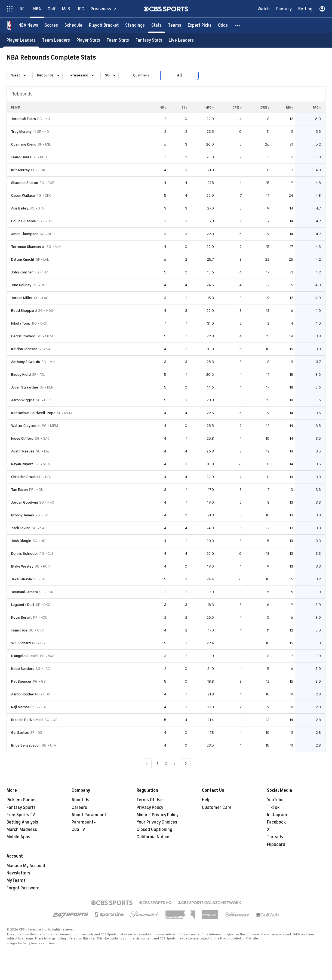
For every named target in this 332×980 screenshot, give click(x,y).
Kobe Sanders (23, 669)
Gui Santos (20, 733)
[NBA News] (28, 25)
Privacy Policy (150, 808)
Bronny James (23, 515)
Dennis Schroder (25, 554)
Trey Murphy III (23, 132)
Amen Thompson (25, 234)
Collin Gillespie (24, 221)
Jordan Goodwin (24, 502)
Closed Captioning (154, 830)
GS (184, 107)
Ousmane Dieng (24, 144)
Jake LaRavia (21, 579)
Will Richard (21, 643)
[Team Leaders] (56, 40)
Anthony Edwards (26, 362)
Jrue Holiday (21, 285)
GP (163, 107)
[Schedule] (73, 25)
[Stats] (156, 25)
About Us (80, 800)
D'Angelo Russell (25, 656)
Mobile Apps (18, 837)
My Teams (16, 880)
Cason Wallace (23, 195)
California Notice (153, 837)
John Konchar (22, 272)
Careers (79, 808)
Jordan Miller (22, 298)
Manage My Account (26, 866)
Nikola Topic (21, 323)
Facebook (276, 822)
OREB (237, 107)
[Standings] (135, 25)
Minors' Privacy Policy (158, 815)
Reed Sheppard (24, 311)
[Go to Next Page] (186, 764)
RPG (317, 107)
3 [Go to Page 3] (174, 763)
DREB (265, 107)
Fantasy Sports (21, 808)
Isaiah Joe (19, 630)
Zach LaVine (21, 528)
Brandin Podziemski (27, 720)
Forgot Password (23, 888)
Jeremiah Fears (24, 119)
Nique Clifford (22, 438)
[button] (238, 25)
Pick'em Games (21, 800)
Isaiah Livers (21, 157)
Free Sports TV (21, 815)
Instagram (277, 815)
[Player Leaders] (21, 40)
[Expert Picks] (200, 25)
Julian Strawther (25, 387)
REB (290, 107)
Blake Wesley (22, 566)
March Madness (22, 830)
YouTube (275, 800)
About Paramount (89, 815)
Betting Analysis (22, 822)
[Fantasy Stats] (149, 40)
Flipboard (276, 845)
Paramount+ (84, 822)
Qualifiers (141, 75)
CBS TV (78, 830)
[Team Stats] (118, 40)
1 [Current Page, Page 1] (157, 763)
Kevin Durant (21, 617)
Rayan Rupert (22, 464)
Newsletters (18, 873)
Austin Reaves (23, 451)
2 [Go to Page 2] (166, 763)
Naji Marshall (21, 707)
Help (206, 800)
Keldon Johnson (24, 349)
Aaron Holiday (22, 694)
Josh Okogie (21, 541)
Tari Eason (19, 490)
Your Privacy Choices (157, 822)
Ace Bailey (20, 208)
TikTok (273, 808)
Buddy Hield (21, 375)
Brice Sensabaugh (26, 745)
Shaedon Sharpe (25, 183)
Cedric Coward (23, 336)
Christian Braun (23, 477)
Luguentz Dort (23, 605)
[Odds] (223, 25)
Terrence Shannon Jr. (28, 247)
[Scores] (51, 25)
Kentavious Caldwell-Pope (33, 413)
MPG (210, 107)
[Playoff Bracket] (104, 25)
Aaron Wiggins (23, 400)
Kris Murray (20, 170)
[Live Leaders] (181, 40)
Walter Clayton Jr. (26, 426)
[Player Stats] (88, 40)
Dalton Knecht (23, 259)
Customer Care (217, 808)
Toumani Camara (24, 592)
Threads (275, 837)
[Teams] (175, 25)
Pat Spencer (21, 681)
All (179, 75)
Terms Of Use (150, 800)
